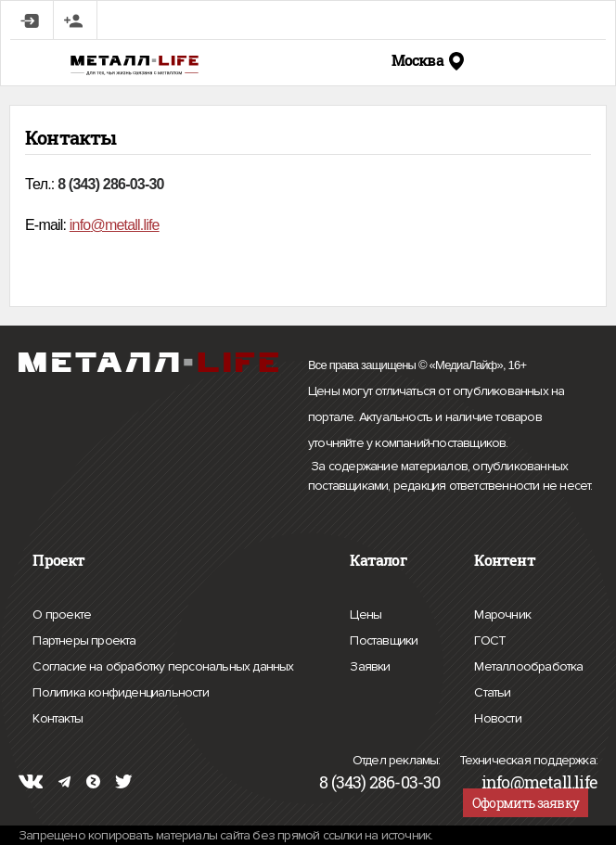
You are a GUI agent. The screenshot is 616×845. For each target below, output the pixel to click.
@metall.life (124, 225)
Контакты (58, 716)
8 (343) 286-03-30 (379, 782)
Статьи (492, 690)
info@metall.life (539, 782)
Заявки (370, 664)
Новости (497, 716)
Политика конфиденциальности (120, 693)
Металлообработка (528, 664)
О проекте (62, 615)
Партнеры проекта (84, 641)
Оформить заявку (526, 803)
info (80, 225)
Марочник (502, 612)
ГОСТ (490, 638)
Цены (366, 612)
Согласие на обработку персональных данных (163, 667)
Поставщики (384, 638)
